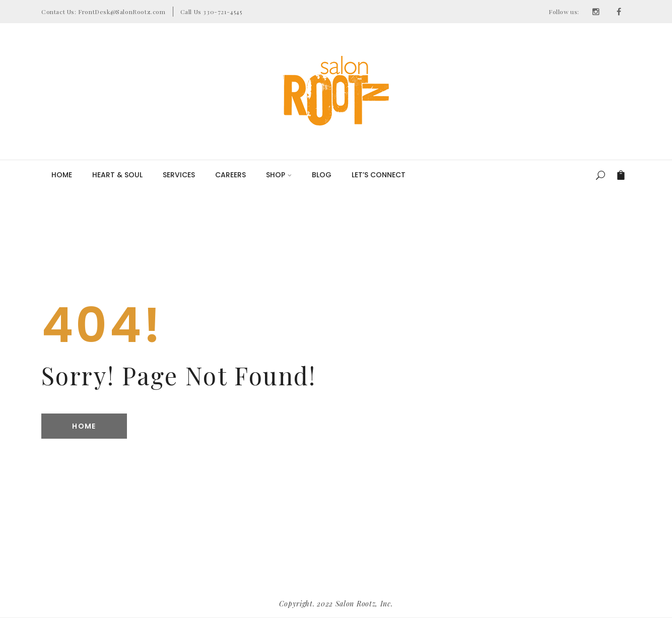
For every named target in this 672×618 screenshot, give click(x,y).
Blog (322, 175)
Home (62, 175)
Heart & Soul (117, 175)
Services (179, 175)
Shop (279, 175)
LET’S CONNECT (379, 175)
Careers (230, 175)
